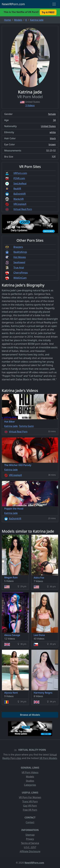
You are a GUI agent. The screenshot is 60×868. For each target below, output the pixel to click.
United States (48, 126)
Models (30, 777)
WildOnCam (20, 278)
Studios (30, 781)
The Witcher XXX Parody (18, 465)
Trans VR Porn (30, 801)
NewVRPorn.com (13, 4)
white (53, 132)
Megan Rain (11, 577)
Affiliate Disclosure (30, 851)
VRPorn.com (20, 173)
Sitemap (30, 835)
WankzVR (19, 199)
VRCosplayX (20, 204)
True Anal (19, 268)
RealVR (17, 189)
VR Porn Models (48, 758)
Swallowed (19, 262)
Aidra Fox (39, 578)
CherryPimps (21, 273)
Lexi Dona (39, 635)
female (52, 114)
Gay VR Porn (30, 806)
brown (52, 144)
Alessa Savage (12, 635)
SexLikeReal (20, 183)
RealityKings (20, 252)
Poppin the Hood (14, 509)
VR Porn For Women (30, 797)
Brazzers (18, 247)
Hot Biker (10, 422)
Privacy (30, 839)
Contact (30, 822)
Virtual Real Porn (23, 209)
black (53, 138)
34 (54, 120)
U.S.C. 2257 (30, 847)
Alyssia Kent (11, 693)
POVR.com (19, 178)
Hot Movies (20, 257)
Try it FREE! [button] (48, 12)
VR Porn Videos (30, 772)
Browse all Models (30, 715)
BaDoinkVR (20, 194)
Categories (30, 785)
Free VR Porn (30, 810)
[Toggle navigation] (54, 4)
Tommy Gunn (26, 426)
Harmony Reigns (43, 693)
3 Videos (30, 105)
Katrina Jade (11, 426)
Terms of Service (30, 843)
